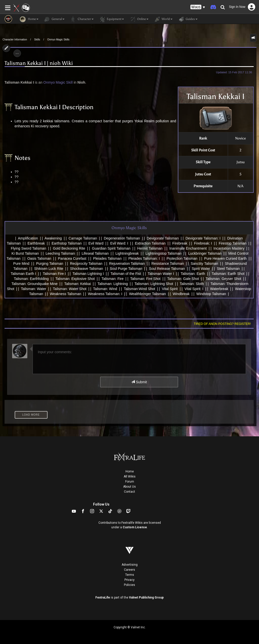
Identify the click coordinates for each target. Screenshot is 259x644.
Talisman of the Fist (126, 274)
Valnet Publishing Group (146, 598)
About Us (129, 487)
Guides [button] (188, 19)
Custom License (135, 527)
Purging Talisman (50, 264)
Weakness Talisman (66, 294)
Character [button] (82, 19)
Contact (129, 492)
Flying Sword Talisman (29, 248)
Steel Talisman (228, 269)
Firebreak (180, 243)
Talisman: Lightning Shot (154, 284)
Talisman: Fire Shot (145, 279)
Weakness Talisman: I (105, 294)
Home (130, 471)
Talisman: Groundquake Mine (34, 284)
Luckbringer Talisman (205, 253)
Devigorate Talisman (163, 238)
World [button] (163, 19)
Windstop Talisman (211, 294)
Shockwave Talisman (87, 269)
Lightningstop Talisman (163, 253)
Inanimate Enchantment (188, 248)
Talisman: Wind (105, 289)
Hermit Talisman (150, 248)
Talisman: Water (34, 289)
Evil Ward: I (119, 243)
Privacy (129, 580)
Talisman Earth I (23, 274)
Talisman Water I (161, 274)
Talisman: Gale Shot (183, 279)
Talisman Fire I (54, 274)
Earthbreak (36, 243)
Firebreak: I (203, 243)
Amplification (28, 238)
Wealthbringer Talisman (147, 294)
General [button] (54, 19)
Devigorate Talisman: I (203, 238)
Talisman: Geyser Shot (223, 279)
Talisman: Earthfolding (31, 279)
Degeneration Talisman (122, 238)
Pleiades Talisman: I (144, 258)
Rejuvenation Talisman (127, 264)
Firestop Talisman (233, 243)
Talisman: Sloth (192, 284)
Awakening (53, 238)
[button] (198, 7)
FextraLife (103, 598)
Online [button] (139, 19)
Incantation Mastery (229, 248)
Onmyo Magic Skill (58, 82)
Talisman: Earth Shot (228, 274)
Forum (130, 482)
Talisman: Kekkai (78, 284)
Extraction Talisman (150, 243)
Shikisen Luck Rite (49, 269)
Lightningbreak (127, 253)
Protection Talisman (182, 258)
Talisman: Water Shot (70, 289)
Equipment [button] (111, 19)
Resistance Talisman (168, 264)
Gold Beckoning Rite (69, 248)
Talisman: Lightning (113, 284)
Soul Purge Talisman (126, 269)
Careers (129, 570)
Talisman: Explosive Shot (75, 279)
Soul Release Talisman (167, 269)
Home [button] (29, 19)
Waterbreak (219, 289)
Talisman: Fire (112, 279)
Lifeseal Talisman (95, 253)
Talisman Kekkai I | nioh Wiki (39, 63)
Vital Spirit (170, 289)
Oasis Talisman (39, 258)
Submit (139, 382)
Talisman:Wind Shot (139, 289)
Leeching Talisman (60, 253)
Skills (37, 40)
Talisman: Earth (193, 274)
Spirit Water (201, 269)
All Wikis (130, 476)
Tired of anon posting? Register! (222, 324)
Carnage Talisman (83, 238)
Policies (129, 585)
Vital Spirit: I (194, 289)
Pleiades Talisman (107, 258)
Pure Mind (21, 264)
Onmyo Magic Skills (58, 40)
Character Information (15, 40)
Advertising (130, 565)
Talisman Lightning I (88, 274)
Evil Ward (96, 243)
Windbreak (181, 294)
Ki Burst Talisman (25, 253)
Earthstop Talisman (67, 243)
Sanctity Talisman (204, 264)
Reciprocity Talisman (86, 264)
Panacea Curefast (72, 258)
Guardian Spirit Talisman (111, 248)
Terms (130, 575)
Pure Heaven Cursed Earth (225, 258)
